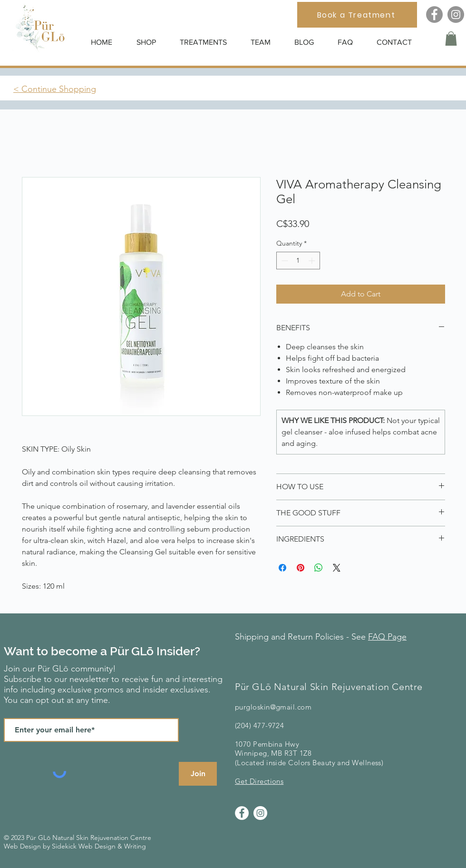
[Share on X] (337, 568)
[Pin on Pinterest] (301, 568)
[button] (151, 42)
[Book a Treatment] (357, 15)
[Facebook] (434, 15)
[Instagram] (456, 15)
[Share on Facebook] (282, 568)
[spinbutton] (298, 261)
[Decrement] (284, 261)
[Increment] (313, 261)
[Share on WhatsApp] (319, 568)
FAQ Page (387, 637)
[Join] (198, 774)
